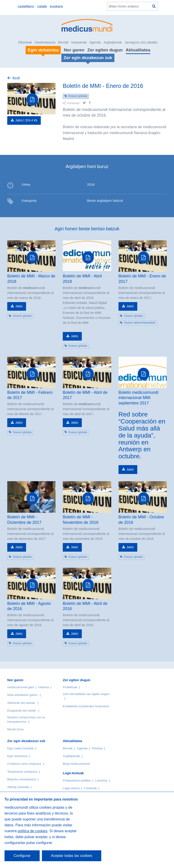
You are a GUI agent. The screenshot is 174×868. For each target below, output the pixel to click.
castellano (26, 6)
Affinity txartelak (18, 787)
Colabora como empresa (24, 764)
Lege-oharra (71, 788)
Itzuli (16, 78)
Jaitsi (19, 306)
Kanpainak (79, 42)
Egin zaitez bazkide (21, 748)
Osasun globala (78, 96)
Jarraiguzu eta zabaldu (141, 42)
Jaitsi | (26, 120)
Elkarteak (25, 42)
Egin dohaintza (17, 756)
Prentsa (97, 748)
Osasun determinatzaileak (139, 323)
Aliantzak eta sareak (21, 703)
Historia (44, 687)
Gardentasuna (45, 42)
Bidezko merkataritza (22, 779)
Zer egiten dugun (105, 50)
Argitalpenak (113, 42)
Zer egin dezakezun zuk (26, 741)
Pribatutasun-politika (77, 780)
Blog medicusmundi (76, 764)
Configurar (22, 856)
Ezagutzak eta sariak (22, 711)
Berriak (63, 42)
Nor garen (74, 50)
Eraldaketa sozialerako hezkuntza (86, 706)
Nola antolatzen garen (22, 695)
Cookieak (91, 788)
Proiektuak (70, 687)
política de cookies (33, 831)
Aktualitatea (138, 50)
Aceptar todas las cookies (72, 856)
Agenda (95, 42)
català (42, 6)
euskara (56, 6)
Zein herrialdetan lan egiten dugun (86, 694)
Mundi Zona (15, 729)
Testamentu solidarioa (22, 772)
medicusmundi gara (21, 687)
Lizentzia (101, 780)
